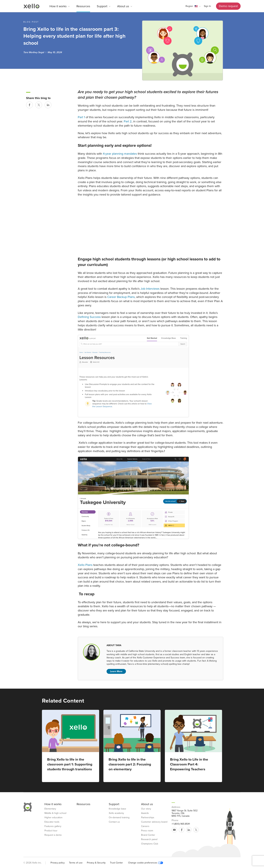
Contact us (114, 822)
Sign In (207, 6)
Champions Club (150, 844)
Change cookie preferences (146, 863)
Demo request (228, 6)
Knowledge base (117, 809)
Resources (83, 6)
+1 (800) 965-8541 (181, 824)
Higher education (53, 818)
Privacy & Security (96, 863)
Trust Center (116, 863)
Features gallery (53, 826)
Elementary (50, 809)
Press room (147, 831)
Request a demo (53, 835)
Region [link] (189, 6)
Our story (146, 809)
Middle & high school (55, 813)
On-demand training (119, 818)
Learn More (116, 671)
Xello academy (116, 813)
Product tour (51, 831)
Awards (145, 813)
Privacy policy (58, 863)
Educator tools (52, 822)
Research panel (149, 839)
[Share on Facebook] (29, 105)
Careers (145, 826)
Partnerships (148, 818)
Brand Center (148, 835)
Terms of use (76, 863)
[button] (193, 6)
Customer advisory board (154, 822)
